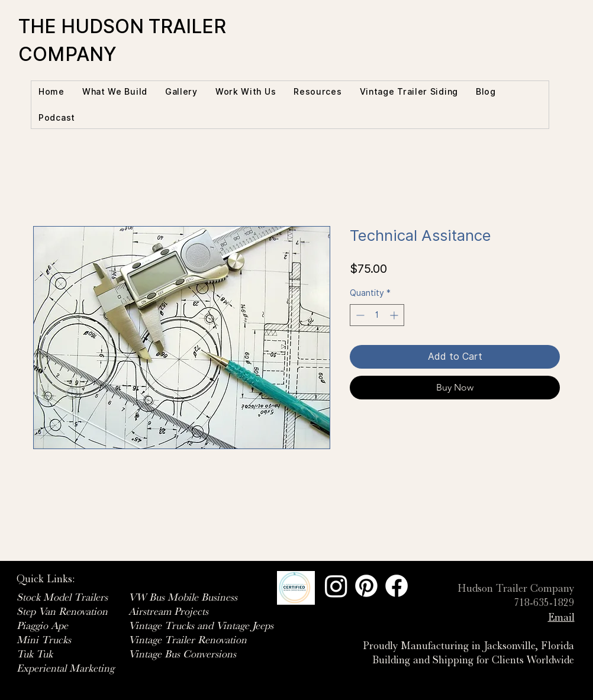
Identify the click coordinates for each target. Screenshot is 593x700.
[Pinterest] (366, 586)
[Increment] (395, 315)
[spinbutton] (377, 315)
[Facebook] (397, 586)
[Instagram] (336, 586)
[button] (115, 92)
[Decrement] (359, 315)
